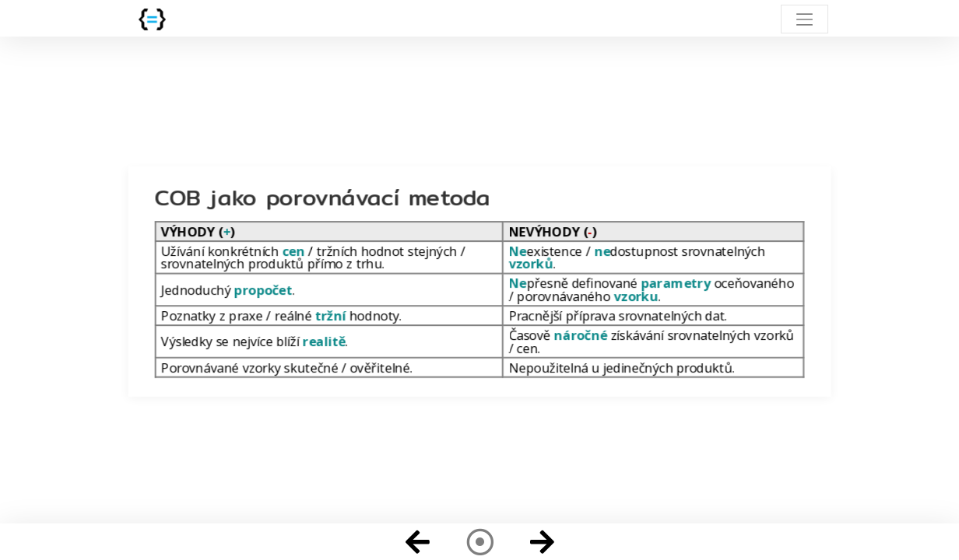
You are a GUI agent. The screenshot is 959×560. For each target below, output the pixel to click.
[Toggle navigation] (804, 19)
